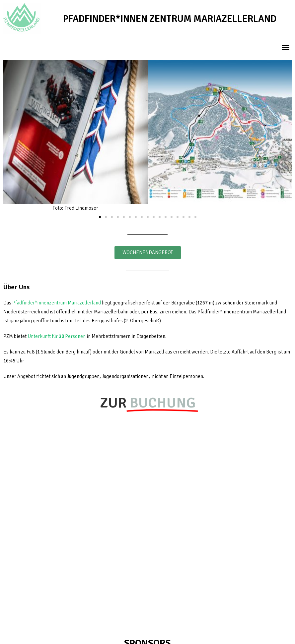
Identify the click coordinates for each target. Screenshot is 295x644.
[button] (286, 47)
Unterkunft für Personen (57, 336)
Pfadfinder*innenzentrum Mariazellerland (57, 303)
